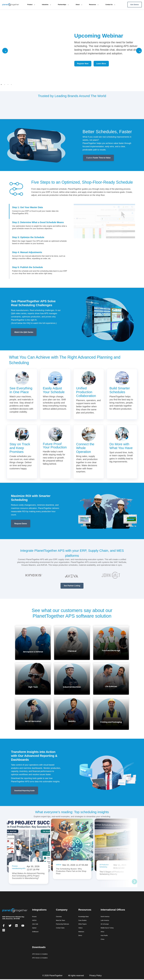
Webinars (81, 931)
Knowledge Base (83, 916)
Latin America (105, 920)
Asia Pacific (104, 935)
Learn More (101, 64)
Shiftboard (35, 931)
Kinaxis (34, 916)
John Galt (35, 924)
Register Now (83, 64)
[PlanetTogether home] (13, 5)
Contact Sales (60, 928)
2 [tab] (4, 84)
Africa (102, 931)
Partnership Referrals (62, 924)
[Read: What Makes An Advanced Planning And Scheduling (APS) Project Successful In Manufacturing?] (28, 856)
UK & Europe (105, 924)
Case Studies (82, 920)
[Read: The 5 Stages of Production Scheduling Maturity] (115, 847)
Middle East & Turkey (107, 928)
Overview (59, 916)
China (102, 939)
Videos (80, 928)
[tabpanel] (72, 51)
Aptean (34, 928)
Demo (80, 935)
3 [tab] (8, 84)
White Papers (82, 924)
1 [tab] (1, 84)
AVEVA (34, 920)
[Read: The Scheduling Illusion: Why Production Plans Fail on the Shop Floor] (71, 846)
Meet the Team (60, 920)
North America (105, 916)
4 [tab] (11, 84)
